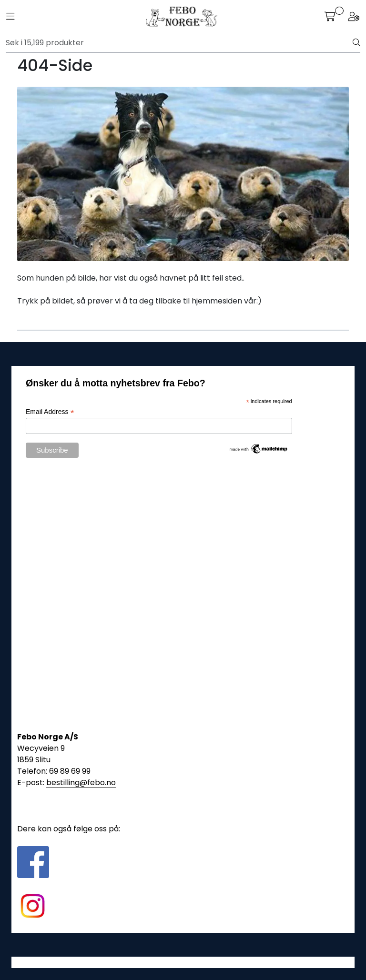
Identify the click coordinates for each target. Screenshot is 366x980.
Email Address (50, 412)
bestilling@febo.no (81, 783)
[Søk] (179, 43)
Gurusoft (183, 962)
